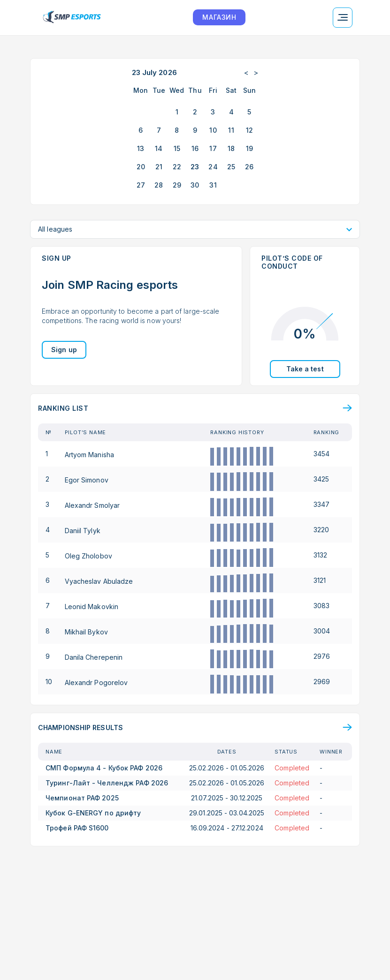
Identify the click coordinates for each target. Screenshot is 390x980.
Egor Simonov (87, 479)
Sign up (64, 350)
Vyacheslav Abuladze (99, 581)
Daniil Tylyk (83, 530)
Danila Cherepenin (94, 657)
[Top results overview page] (195, 727)
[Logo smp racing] (72, 18)
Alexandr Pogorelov (96, 682)
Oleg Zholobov (88, 555)
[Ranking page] (195, 408)
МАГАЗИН (219, 17)
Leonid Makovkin (92, 606)
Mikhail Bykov (86, 631)
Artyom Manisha (89, 454)
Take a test (305, 369)
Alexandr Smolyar (92, 505)
